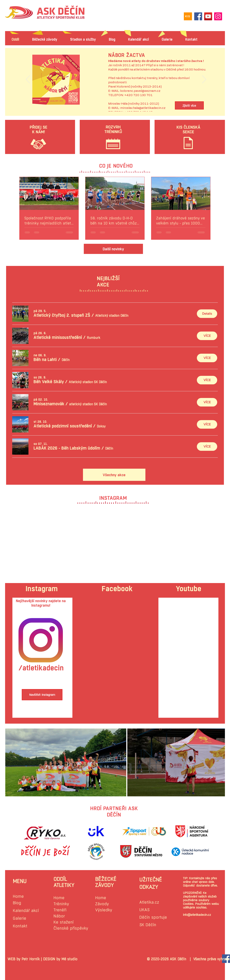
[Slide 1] (116, 102)
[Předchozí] (28, 80)
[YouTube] (208, 16)
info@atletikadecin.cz (197, 915)
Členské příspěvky (71, 928)
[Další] (204, 80)
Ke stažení (64, 922)
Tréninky (61, 904)
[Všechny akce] (114, 475)
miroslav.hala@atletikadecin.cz (143, 108)
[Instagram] (218, 16)
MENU (20, 881)
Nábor (59, 916)
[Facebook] (198, 16)
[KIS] (188, 16)
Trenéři (60, 910)
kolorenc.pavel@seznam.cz (140, 91)
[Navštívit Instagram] (42, 695)
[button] (62, 315)
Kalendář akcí (26, 911)
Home (18, 896)
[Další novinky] (113, 249)
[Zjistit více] (189, 105)
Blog (17, 903)
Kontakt (20, 926)
